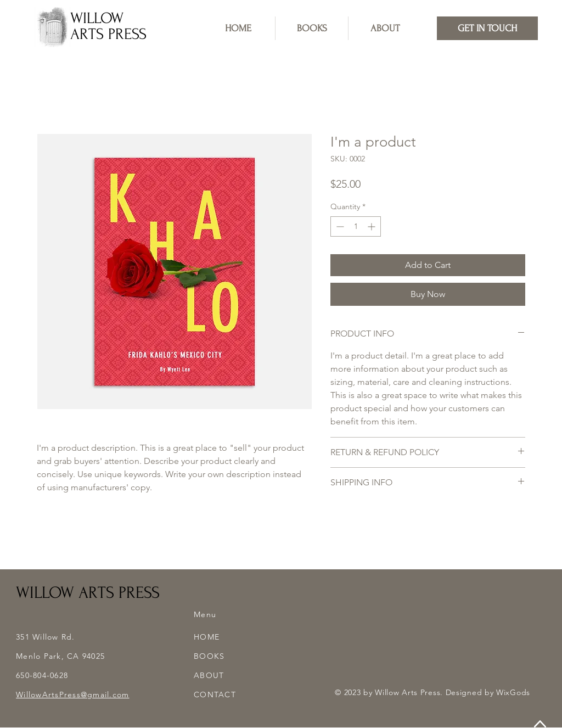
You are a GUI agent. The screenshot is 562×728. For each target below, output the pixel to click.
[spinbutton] (356, 226)
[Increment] (372, 226)
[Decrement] (339, 226)
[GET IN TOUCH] (487, 28)
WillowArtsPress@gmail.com (73, 695)
